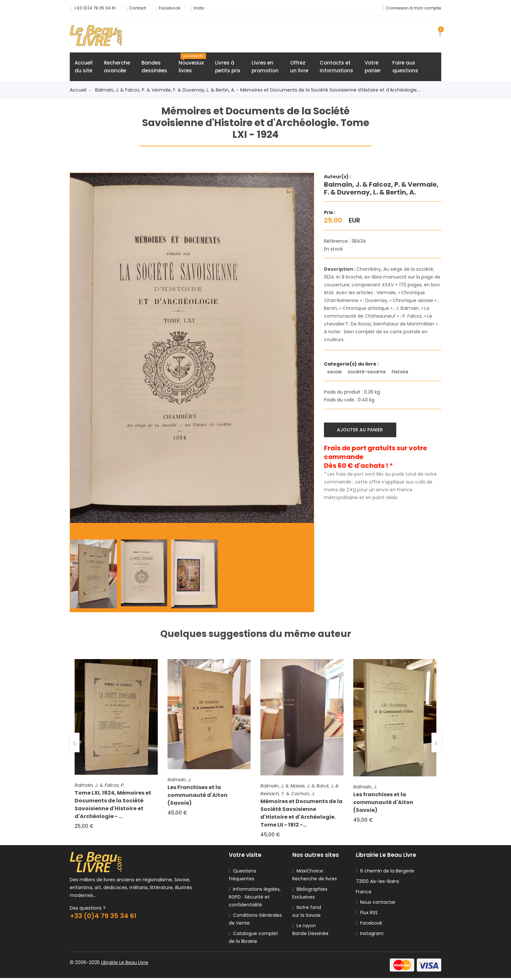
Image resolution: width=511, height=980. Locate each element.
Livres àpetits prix (228, 67)
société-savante (367, 372)
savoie (335, 372)
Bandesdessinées (154, 67)
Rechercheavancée (117, 67)
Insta (199, 8)
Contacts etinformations (336, 67)
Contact (138, 8)
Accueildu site (84, 67)
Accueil (80, 91)
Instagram (370, 935)
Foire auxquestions (405, 67)
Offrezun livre (299, 67)
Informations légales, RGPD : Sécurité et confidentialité (255, 899)
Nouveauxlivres (192, 64)
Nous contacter (376, 904)
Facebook (170, 8)
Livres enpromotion (265, 67)
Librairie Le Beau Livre (125, 964)
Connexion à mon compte (414, 8)
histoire (401, 372)
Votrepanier (373, 67)
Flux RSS (367, 915)
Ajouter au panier (361, 430)
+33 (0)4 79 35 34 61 (95, 8)
